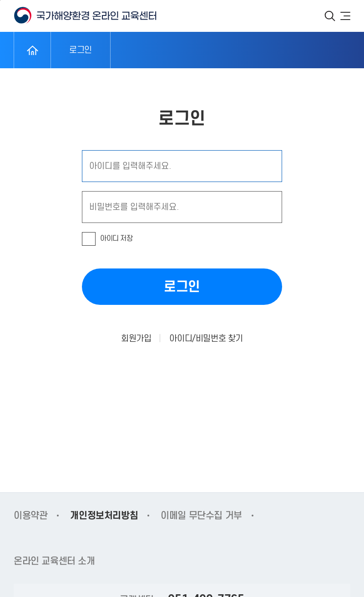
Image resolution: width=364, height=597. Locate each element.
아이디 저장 (116, 238)
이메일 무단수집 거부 (201, 516)
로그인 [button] (182, 286)
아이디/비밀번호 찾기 (206, 338)
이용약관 (30, 516)
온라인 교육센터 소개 (54, 561)
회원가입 (136, 338)
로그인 (81, 50)
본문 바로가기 (0, 0)
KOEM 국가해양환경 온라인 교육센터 (85, 15)
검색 (330, 16)
